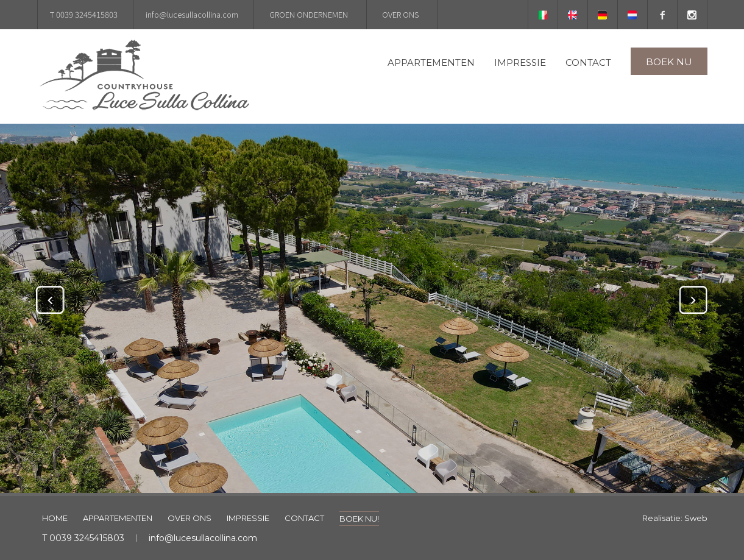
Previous (50, 300)
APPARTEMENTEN (431, 62)
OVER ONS (190, 518)
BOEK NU (669, 62)
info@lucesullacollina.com (203, 538)
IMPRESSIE (520, 62)
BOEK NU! (359, 519)
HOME (55, 518)
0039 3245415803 (87, 538)
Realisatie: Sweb (675, 518)
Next (694, 300)
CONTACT (588, 62)
